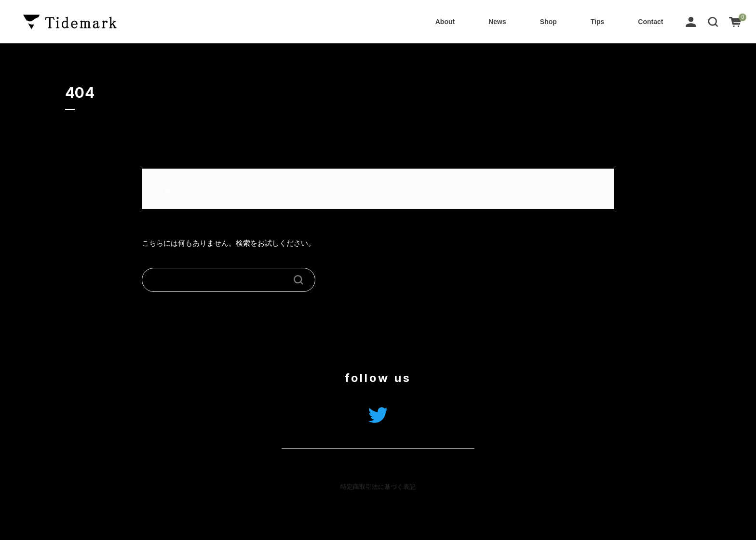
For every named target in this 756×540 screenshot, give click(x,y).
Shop (548, 22)
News (497, 22)
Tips (598, 22)
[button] (713, 21)
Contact (650, 22)
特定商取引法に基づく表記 (378, 487)
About (445, 22)
